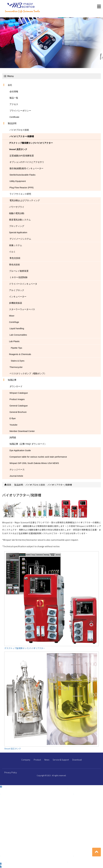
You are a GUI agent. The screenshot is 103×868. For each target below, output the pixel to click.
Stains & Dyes (18, 361)
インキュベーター (18, 297)
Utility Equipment (18, 181)
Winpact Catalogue (19, 393)
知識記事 (12, 380)
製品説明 (12, 123)
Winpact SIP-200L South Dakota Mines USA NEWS (34, 463)
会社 (10, 85)
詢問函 (13, 437)
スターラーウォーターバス (22, 309)
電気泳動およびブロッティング (25, 200)
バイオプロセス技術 (19, 130)
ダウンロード (16, 386)
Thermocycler (16, 367)
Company (26, 760)
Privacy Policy (11, 772)
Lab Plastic (14, 341)
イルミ (12, 252)
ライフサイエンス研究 (20, 194)
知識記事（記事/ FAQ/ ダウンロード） (28, 444)
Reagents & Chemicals (20, 354)
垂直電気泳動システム (20, 220)
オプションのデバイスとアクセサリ (27, 162)
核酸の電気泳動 (17, 213)
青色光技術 (15, 258)
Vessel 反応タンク (18, 149)
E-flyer (13, 418)
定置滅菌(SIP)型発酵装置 (22, 156)
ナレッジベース (17, 469)
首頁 (8, 485)
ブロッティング (17, 226)
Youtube (13, 425)
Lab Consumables (18, 335)
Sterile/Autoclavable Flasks (22, 175)
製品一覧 (14, 98)
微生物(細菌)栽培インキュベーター (26, 168)
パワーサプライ (17, 207)
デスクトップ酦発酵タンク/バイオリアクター (31, 143)
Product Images (17, 399)
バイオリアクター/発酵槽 (22, 136)
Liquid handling (17, 328)
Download (77, 760)
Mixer (12, 316)
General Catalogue (19, 406)
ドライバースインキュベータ (23, 284)
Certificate (14, 117)
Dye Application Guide (20, 450)
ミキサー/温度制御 (18, 277)
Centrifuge (14, 322)
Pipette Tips (16, 348)
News (47, 760)
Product (37, 760)
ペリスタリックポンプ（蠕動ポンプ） (28, 373)
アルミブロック (17, 290)
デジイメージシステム (20, 239)
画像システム (16, 245)
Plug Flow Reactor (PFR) (22, 187)
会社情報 (14, 91)
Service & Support (61, 760)
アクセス (14, 104)
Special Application (18, 232)
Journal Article (16, 476)
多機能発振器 (16, 303)
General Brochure (18, 412)
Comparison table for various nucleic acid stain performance (38, 457)
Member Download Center (22, 431)
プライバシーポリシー (20, 111)
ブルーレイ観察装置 (19, 271)
